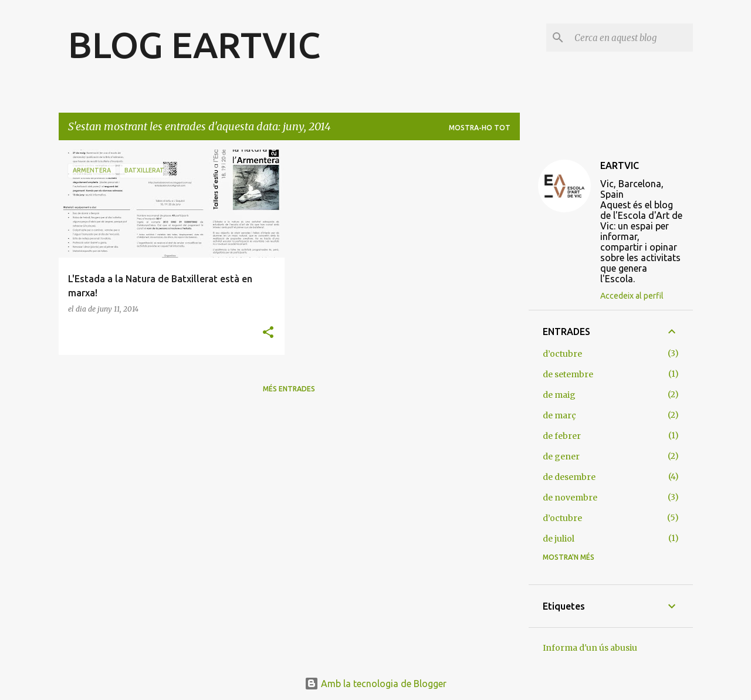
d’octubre (562, 354)
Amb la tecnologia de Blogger (375, 684)
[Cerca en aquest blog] (631, 38)
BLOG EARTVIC (194, 45)
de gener (561, 456)
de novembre (570, 498)
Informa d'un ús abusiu (590, 648)
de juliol (559, 539)
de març (559, 415)
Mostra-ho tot (480, 128)
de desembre (569, 477)
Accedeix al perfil (632, 296)
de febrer (562, 436)
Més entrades (289, 389)
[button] (268, 333)
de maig (559, 395)
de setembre (568, 374)
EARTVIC (620, 165)
